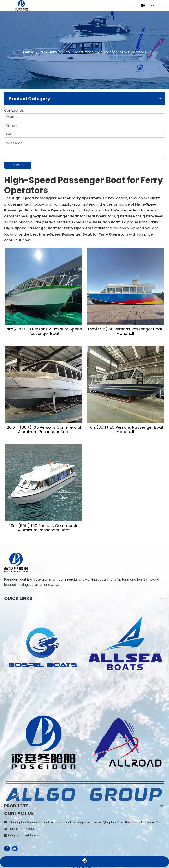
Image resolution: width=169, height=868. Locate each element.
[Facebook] (7, 848)
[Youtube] (15, 848)
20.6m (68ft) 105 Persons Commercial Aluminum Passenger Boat (44, 430)
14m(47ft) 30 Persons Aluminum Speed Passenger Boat (44, 331)
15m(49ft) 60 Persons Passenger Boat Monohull (125, 331)
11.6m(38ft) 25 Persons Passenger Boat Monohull (125, 430)
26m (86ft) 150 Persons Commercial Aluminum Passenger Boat (44, 528)
